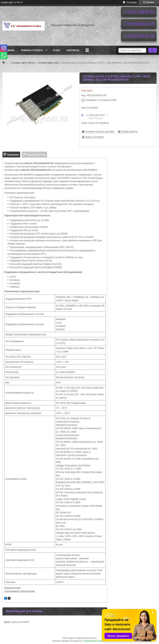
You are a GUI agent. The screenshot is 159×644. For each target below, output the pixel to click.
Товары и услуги (32, 50)
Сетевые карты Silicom (23, 63)
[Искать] (153, 50)
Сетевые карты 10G (48, 63)
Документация (12, 588)
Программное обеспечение (20, 591)
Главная (9, 50)
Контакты (73, 50)
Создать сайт (7, 2)
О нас (56, 50)
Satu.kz (93, 638)
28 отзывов (132, 2)
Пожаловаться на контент (95, 641)
